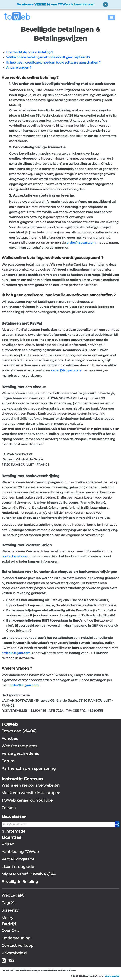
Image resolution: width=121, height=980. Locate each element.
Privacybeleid (14, 953)
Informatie (15, 831)
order (71, 243)
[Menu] (111, 17)
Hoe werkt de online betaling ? (30, 52)
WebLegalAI (13, 895)
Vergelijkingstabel (18, 859)
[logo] (19, 16)
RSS (8, 961)
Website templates (19, 746)
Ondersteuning (16, 938)
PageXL (9, 903)
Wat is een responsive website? (31, 785)
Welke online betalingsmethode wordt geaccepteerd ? (48, 57)
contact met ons (14, 556)
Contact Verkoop (18, 946)
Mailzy (7, 918)
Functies (10, 738)
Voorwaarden (112, 976)
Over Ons (10, 931)
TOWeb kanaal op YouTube (27, 800)
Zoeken (9, 808)
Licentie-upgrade (18, 867)
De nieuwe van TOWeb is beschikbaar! (56, 4)
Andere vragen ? (19, 68)
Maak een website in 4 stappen (31, 793)
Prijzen (8, 844)
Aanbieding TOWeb (20, 852)
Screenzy (10, 910)
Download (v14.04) (19, 731)
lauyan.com (87, 243)
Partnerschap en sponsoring (29, 768)
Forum (8, 761)
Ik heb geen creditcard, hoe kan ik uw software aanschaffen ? (53, 62)
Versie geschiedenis (20, 753)
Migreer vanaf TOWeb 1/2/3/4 (28, 874)
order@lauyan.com (66, 370)
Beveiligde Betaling (20, 882)
